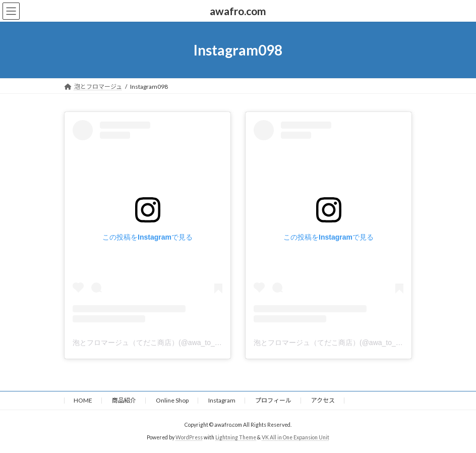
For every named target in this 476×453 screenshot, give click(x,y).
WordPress (189, 437)
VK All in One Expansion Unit (295, 437)
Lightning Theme (236, 437)
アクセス (323, 400)
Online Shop (172, 400)
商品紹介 (124, 400)
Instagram (222, 400)
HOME (83, 400)
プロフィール (273, 400)
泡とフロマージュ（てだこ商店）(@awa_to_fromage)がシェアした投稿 (186, 343)
